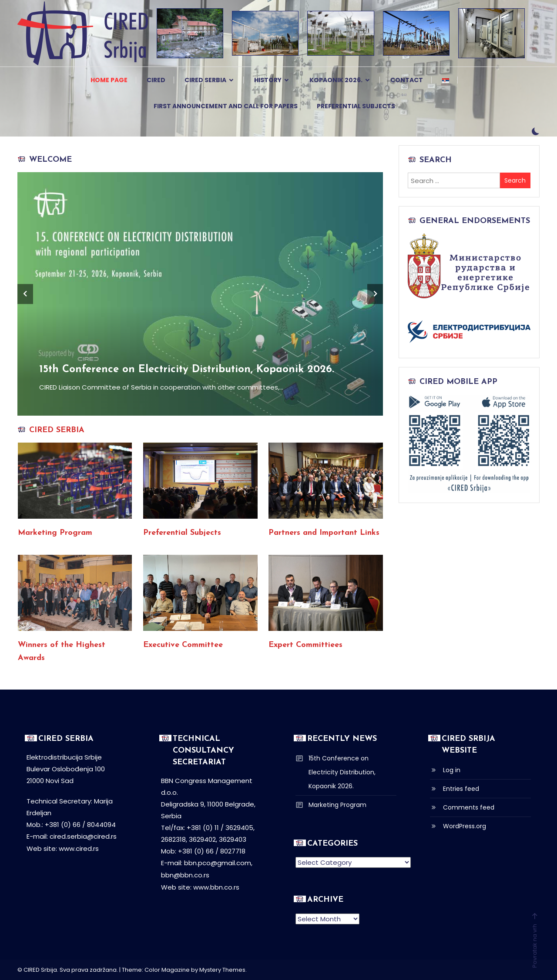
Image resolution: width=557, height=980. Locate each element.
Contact (407, 80)
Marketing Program (55, 533)
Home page (109, 80)
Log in (452, 770)
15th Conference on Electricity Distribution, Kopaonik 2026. (188, 370)
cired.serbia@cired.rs (83, 836)
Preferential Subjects (356, 106)
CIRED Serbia (205, 80)
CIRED (156, 80)
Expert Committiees (305, 645)
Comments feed (469, 807)
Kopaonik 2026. (336, 80)
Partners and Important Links (324, 533)
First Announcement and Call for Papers (226, 106)
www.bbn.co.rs (216, 886)
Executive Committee (183, 645)
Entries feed (461, 789)
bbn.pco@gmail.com (218, 863)
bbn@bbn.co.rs (185, 875)
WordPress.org (465, 826)
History (268, 80)
